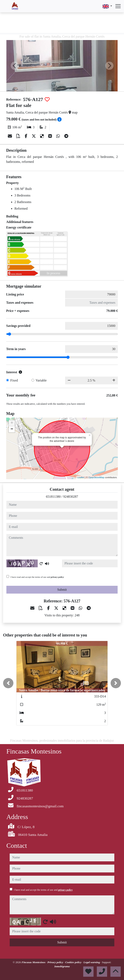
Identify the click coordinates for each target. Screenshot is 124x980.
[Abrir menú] (118, 6)
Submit (62, 590)
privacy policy (57, 577)
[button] (8, 683)
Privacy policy (56, 962)
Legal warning (92, 962)
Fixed (14, 380)
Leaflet (81, 477)
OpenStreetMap (96, 477)
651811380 (53, 497)
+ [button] (12, 423)
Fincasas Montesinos (34, 962)
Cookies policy (74, 962)
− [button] (12, 429)
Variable (41, 380)
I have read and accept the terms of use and (37, 577)
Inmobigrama (62, 966)
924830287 (71, 497)
